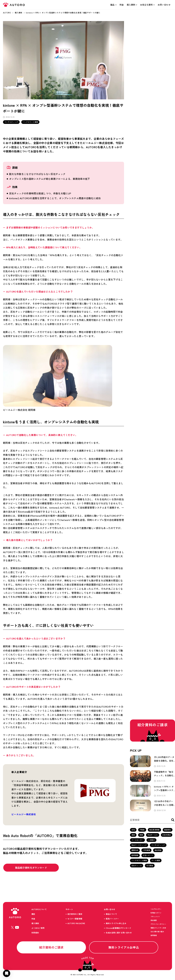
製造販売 (168, 830)
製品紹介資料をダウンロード (31, 868)
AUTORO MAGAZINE (76, 924)
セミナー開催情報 (75, 919)
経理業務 (135, 856)
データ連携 (156, 861)
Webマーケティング (139, 845)
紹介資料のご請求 (75, 914)
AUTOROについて (39, 910)
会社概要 (154, 921)
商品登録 (158, 850)
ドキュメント (155, 917)
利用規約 (35, 933)
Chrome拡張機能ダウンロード (118, 928)
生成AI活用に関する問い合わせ (119, 933)
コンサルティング (11, 122)
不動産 (142, 830)
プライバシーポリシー (158, 924)
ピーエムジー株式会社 (24, 814)
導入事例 (131, 5)
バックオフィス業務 (30, 122)
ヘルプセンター (156, 909)
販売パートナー (112, 919)
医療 (141, 835)
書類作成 (135, 850)
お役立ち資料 (146, 5)
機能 (33, 914)
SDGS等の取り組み (157, 932)
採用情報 (154, 936)
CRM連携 (146, 850)
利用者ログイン (156, 913)
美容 (133, 835)
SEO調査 (150, 866)
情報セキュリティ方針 (158, 928)
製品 (112, 5)
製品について (111, 914)
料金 (122, 5)
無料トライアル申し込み (116, 924)
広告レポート (148, 856)
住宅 (133, 830)
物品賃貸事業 (154, 830)
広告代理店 (167, 835)
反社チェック (137, 866)
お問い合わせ (164, 5)
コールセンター (137, 840)
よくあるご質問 (38, 928)
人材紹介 (151, 840)
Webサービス (153, 835)
